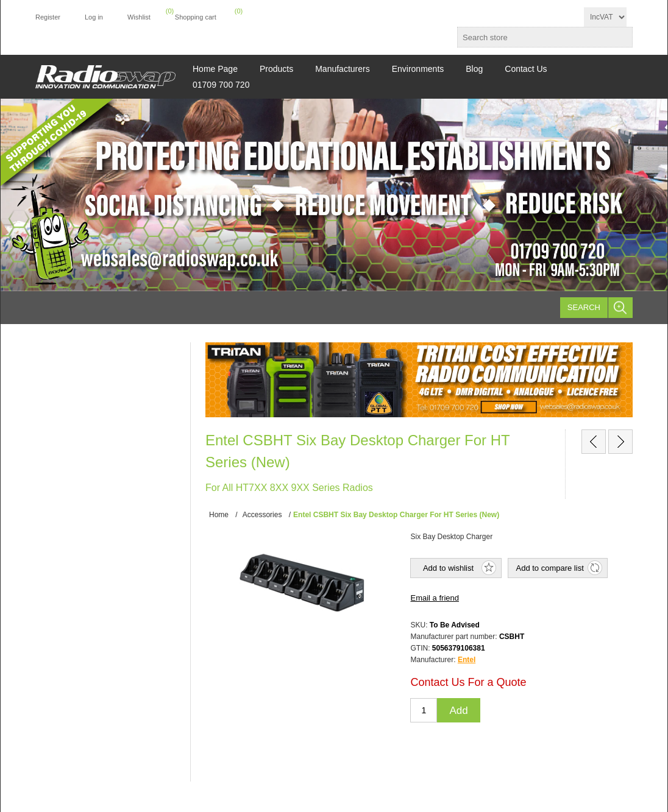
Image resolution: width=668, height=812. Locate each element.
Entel (467, 660)
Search (584, 307)
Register (48, 17)
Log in (94, 17)
